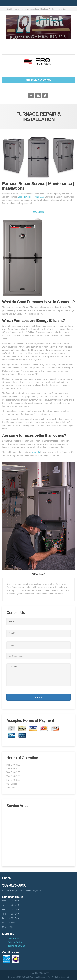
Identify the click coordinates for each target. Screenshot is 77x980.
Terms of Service (16, 946)
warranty (36, 452)
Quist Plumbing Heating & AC (31, 197)
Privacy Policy (15, 942)
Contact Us (14, 939)
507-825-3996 (39, 212)
